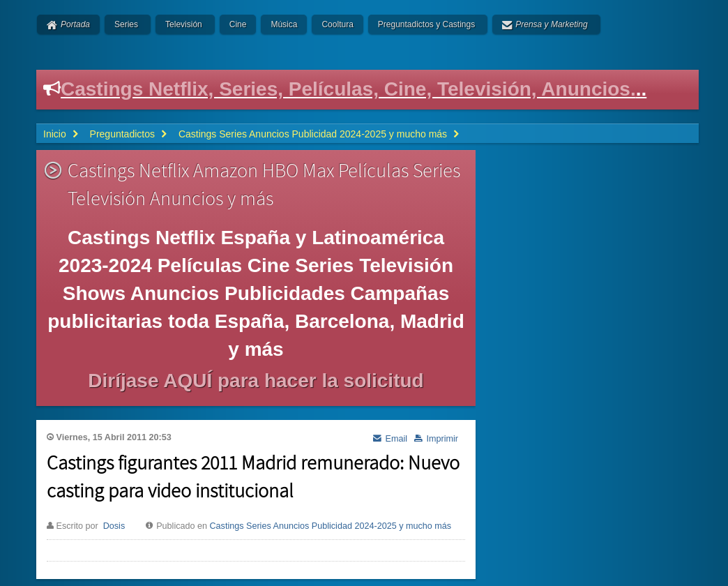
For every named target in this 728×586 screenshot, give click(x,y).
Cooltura (337, 24)
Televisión (184, 24)
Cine (238, 24)
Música (284, 24)
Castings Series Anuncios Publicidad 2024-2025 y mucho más (331, 526)
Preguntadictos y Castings (426, 24)
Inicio (55, 134)
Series (126, 24)
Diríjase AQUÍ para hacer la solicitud (256, 381)
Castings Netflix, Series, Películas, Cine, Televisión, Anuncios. (348, 89)
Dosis (114, 526)
